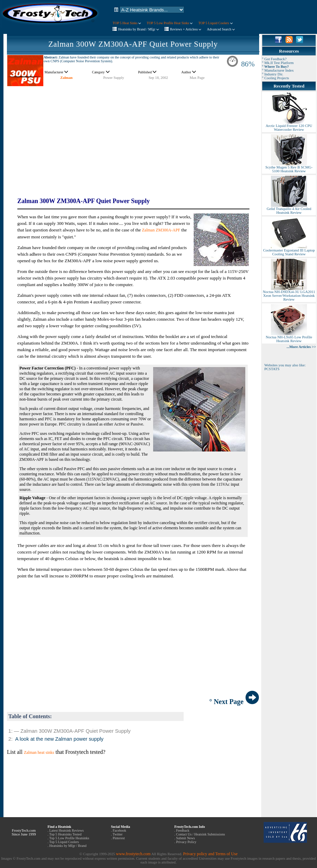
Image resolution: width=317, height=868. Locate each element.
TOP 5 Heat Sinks (127, 23)
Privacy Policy (186, 842)
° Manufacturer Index (278, 70)
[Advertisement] (133, 135)
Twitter (118, 834)
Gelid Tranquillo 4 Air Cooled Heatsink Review (289, 209)
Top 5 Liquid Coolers (64, 842)
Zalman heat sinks (39, 752)
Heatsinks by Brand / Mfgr (139, 29)
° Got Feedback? (274, 59)
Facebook (119, 830)
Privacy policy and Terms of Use (210, 854)
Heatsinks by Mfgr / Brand (68, 846)
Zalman (67, 78)
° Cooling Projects (275, 78)
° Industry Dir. (272, 74)
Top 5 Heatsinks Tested (65, 834)
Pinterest (119, 838)
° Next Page (234, 702)
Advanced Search (221, 29)
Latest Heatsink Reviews (66, 830)
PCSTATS (272, 369)
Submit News (185, 838)
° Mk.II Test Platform (278, 63)
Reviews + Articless (186, 29)
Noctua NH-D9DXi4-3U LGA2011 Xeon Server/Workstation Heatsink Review (289, 294)
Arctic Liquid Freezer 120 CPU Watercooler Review (289, 126)
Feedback (183, 830)
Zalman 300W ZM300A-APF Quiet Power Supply (133, 44)
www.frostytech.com (133, 854)
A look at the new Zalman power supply (59, 739)
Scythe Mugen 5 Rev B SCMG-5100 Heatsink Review (289, 168)
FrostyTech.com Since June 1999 (24, 832)
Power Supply (114, 78)
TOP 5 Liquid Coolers (215, 23)
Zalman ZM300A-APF (161, 230)
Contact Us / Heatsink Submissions (200, 834)
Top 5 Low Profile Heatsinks (69, 838)
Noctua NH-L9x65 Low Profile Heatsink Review (289, 337)
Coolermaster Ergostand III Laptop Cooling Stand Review (289, 251)
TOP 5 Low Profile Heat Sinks (170, 23)
